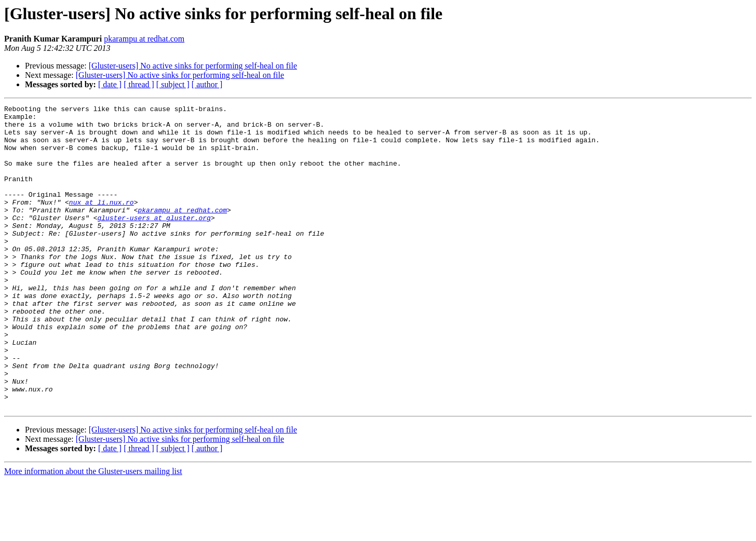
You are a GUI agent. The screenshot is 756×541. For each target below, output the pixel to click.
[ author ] (207, 84)
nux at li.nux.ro (102, 222)
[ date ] (110, 84)
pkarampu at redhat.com (144, 39)
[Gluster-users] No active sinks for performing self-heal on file (193, 66)
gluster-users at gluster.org (154, 241)
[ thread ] (139, 84)
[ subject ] (173, 84)
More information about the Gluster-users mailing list (93, 532)
